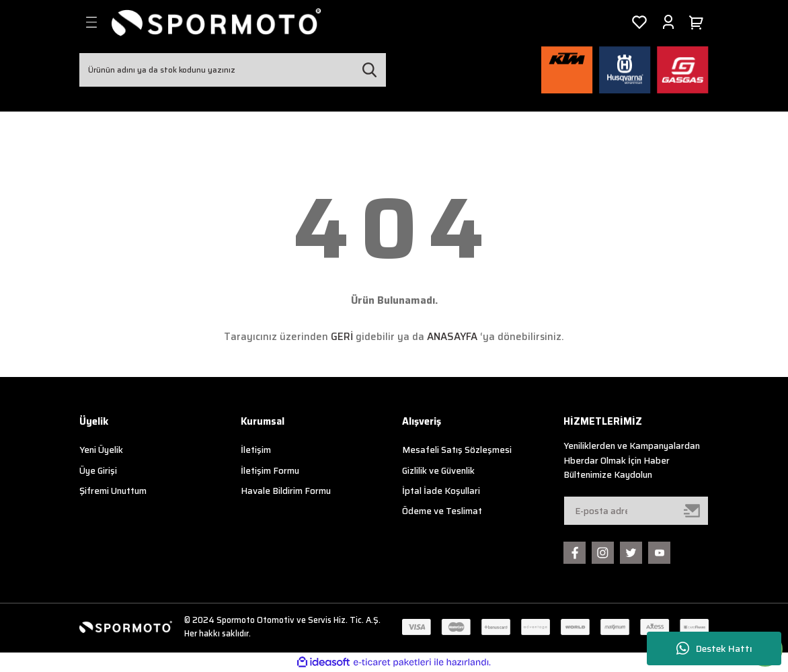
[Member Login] (668, 22)
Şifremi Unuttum (113, 491)
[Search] (233, 70)
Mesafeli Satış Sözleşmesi (457, 450)
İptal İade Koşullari (441, 491)
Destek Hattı (714, 649)
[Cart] (699, 22)
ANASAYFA (452, 337)
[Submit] (693, 511)
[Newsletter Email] (636, 511)
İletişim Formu (270, 471)
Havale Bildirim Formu (286, 491)
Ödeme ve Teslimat (442, 511)
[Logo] (216, 22)
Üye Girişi (98, 471)
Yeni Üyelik (101, 450)
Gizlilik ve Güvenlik (438, 471)
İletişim (256, 450)
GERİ (342, 337)
